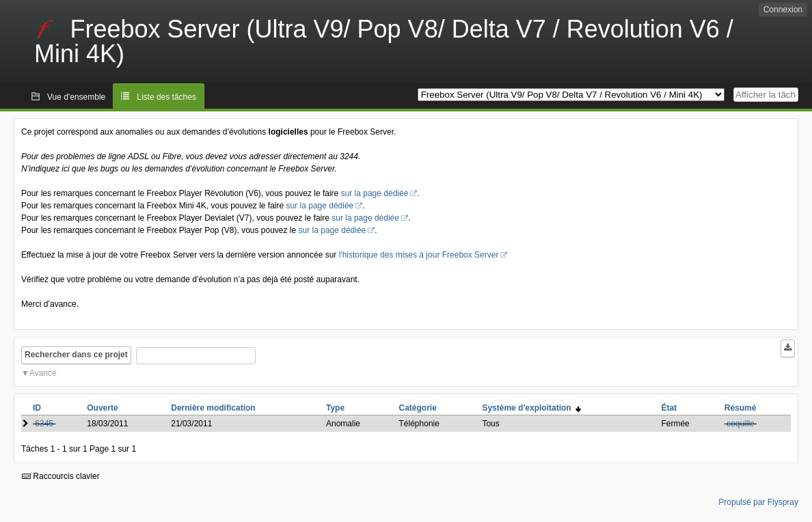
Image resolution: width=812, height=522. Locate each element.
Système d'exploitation (531, 408)
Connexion (783, 10)
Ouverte (102, 408)
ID (37, 408)
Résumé (741, 408)
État (669, 408)
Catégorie (418, 408)
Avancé (43, 373)
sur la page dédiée (375, 193)
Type (335, 408)
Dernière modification (213, 408)
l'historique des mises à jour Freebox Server (419, 255)
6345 (44, 424)
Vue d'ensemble (76, 97)
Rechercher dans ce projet (76, 355)
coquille (741, 424)
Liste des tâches (166, 97)
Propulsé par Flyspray (758, 502)
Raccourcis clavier (61, 476)
